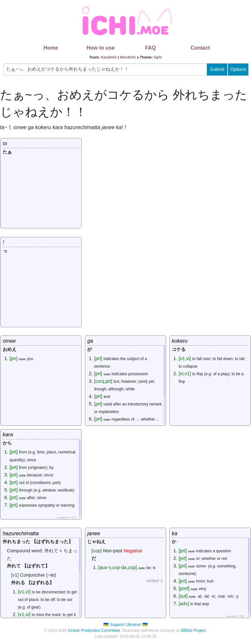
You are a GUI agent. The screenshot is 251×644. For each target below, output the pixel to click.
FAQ (151, 48)
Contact (200, 48)
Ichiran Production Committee (94, 631)
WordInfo (128, 57)
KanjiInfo (109, 57)
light (158, 57)
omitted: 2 (154, 581)
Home (51, 48)
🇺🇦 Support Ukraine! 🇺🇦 (125, 624)
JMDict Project (193, 631)
